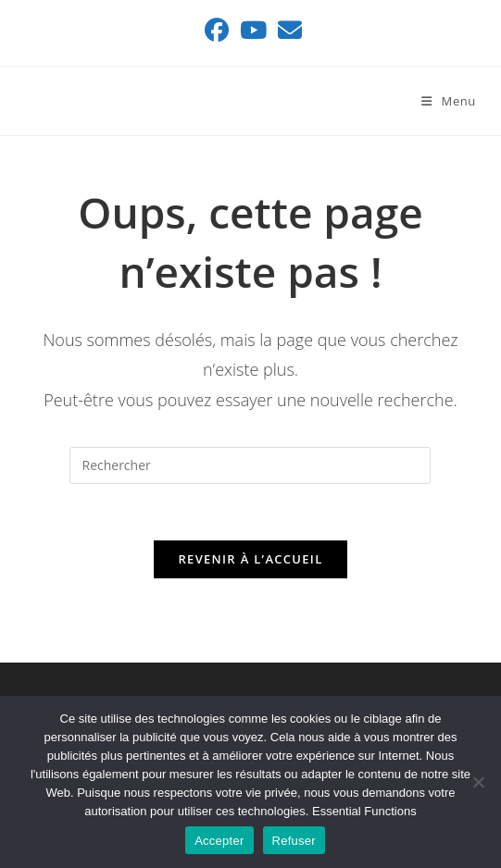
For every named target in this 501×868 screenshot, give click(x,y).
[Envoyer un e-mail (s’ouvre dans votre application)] (287, 31)
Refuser (294, 841)
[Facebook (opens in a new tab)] (217, 31)
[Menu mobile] (449, 101)
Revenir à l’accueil (250, 559)
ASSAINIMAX (89, 100)
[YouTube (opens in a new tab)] (253, 31)
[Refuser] (478, 782)
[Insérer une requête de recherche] (250, 465)
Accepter (219, 841)
